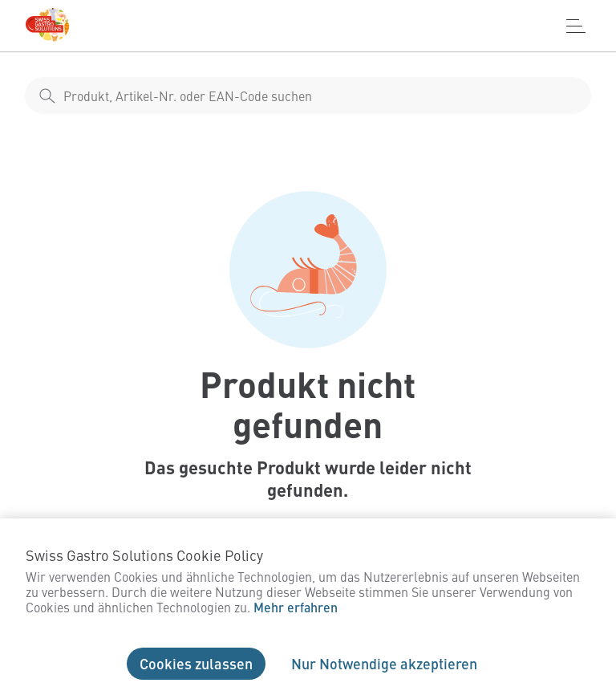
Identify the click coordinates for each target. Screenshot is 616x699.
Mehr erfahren (296, 607)
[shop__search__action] (47, 96)
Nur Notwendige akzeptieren (384, 663)
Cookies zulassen (196, 663)
